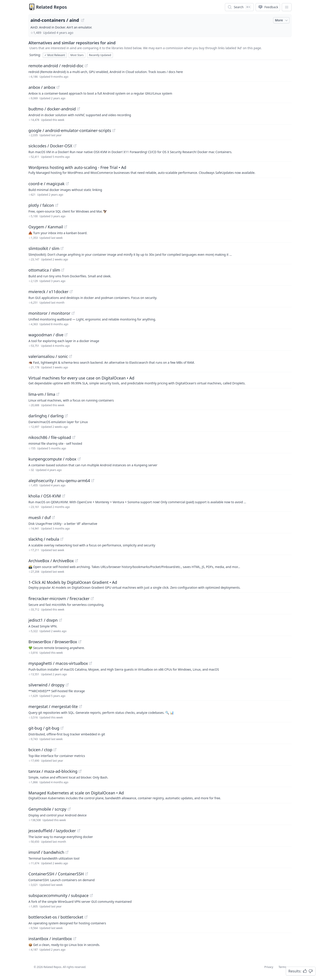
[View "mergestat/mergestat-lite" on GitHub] (80, 706)
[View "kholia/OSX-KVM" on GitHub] (64, 496)
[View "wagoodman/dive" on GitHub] (66, 335)
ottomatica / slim (44, 270)
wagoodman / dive (46, 335)
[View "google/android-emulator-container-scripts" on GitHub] (114, 130)
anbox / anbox (42, 87)
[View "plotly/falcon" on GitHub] (57, 205)
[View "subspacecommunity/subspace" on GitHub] (91, 895)
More (282, 20)
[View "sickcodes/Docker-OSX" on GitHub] (75, 146)
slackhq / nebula (44, 539)
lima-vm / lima (42, 394)
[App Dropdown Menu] (287, 7)
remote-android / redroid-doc (56, 66)
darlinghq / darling (46, 416)
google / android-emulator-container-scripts (70, 130)
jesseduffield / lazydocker (52, 831)
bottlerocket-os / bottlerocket (56, 917)
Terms (282, 967)
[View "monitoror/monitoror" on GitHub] (73, 313)
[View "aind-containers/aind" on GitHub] (83, 20)
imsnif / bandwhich (46, 852)
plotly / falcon (41, 205)
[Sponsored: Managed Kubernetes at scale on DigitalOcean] (160, 795)
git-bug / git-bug (44, 728)
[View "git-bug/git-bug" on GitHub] (62, 728)
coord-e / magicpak (47, 184)
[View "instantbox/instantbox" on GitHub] (75, 939)
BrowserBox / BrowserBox (53, 642)
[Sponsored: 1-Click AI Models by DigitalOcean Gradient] (160, 584)
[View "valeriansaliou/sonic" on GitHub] (70, 356)
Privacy (269, 967)
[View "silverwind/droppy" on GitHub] (67, 685)
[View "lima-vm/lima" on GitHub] (58, 394)
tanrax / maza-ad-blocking (53, 771)
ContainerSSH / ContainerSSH (56, 874)
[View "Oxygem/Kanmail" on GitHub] (66, 227)
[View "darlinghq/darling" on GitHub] (66, 416)
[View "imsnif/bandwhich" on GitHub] (67, 852)
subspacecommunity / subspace (59, 895)
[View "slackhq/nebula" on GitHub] (62, 539)
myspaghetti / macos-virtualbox (58, 663)
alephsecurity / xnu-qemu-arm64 (59, 481)
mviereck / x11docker (48, 292)
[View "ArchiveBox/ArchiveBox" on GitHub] (76, 561)
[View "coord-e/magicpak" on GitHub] (67, 184)
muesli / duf (40, 517)
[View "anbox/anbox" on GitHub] (58, 87)
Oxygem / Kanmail (46, 227)
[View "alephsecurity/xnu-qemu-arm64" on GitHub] (93, 481)
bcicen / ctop (40, 750)
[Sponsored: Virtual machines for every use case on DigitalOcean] (160, 380)
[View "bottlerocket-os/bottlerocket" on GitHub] (86, 917)
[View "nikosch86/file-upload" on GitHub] (74, 437)
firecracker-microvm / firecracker (59, 599)
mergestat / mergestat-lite (53, 706)
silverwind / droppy (46, 685)
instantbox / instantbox (50, 939)
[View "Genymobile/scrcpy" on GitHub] (69, 809)
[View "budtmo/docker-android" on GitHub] (78, 109)
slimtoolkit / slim (44, 248)
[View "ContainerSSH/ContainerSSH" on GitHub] (86, 874)
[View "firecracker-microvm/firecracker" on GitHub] (92, 599)
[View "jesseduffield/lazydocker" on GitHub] (79, 831)
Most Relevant (55, 55)
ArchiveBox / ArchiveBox (51, 561)
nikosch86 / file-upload (50, 437)
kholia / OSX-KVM (45, 496)
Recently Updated (100, 55)
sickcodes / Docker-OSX (50, 146)
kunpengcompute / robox (52, 459)
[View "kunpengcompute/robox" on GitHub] (79, 459)
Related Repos (51, 7)
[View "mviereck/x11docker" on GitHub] (71, 292)
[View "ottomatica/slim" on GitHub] (63, 270)
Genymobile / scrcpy (47, 809)
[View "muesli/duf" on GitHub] (53, 517)
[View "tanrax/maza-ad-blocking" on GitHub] (80, 771)
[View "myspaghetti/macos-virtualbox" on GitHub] (90, 663)
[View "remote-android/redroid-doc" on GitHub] (86, 66)
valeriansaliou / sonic (48, 356)
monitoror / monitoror (49, 313)
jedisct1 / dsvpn (43, 620)
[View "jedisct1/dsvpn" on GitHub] (60, 620)
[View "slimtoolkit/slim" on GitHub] (62, 248)
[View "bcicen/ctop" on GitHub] (55, 750)
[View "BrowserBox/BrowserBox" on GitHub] (80, 642)
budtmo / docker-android (52, 109)
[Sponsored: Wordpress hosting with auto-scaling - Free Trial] (160, 170)
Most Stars (77, 55)
